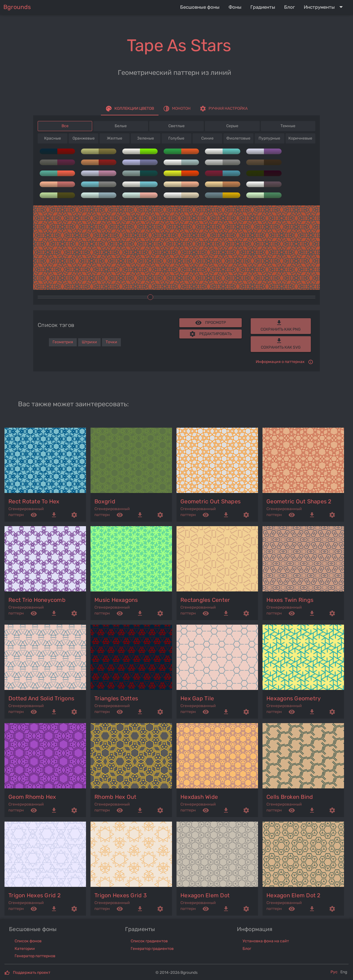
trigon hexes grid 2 (35, 895)
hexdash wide (199, 797)
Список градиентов (149, 941)
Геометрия (63, 342)
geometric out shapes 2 (299, 501)
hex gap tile (197, 698)
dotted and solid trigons (41, 698)
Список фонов (28, 941)
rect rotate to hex (34, 501)
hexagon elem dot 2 (294, 895)
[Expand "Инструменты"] (324, 7)
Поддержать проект (32, 973)
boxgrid (105, 501)
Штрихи (89, 342)
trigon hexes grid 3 (121, 895)
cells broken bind (290, 797)
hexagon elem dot (205, 895)
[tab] (130, 109)
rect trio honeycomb (37, 600)
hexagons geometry (294, 698)
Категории (25, 949)
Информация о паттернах (280, 362)
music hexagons (116, 600)
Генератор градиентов (152, 949)
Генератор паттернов (35, 956)
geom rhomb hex (32, 797)
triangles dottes (116, 698)
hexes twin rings (290, 600)
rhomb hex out (115, 797)
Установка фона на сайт (266, 941)
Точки (111, 342)
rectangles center (205, 600)
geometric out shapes (211, 501)
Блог (247, 949)
